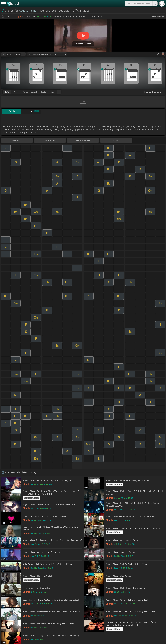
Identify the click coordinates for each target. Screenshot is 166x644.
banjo (43, 92)
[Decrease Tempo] (4, 54)
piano (16, 92)
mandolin (34, 92)
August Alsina (28, 11)
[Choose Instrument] (59, 92)
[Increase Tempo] (23, 54)
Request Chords (114, 485)
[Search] (155, 4)
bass (53, 92)
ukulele (25, 92)
